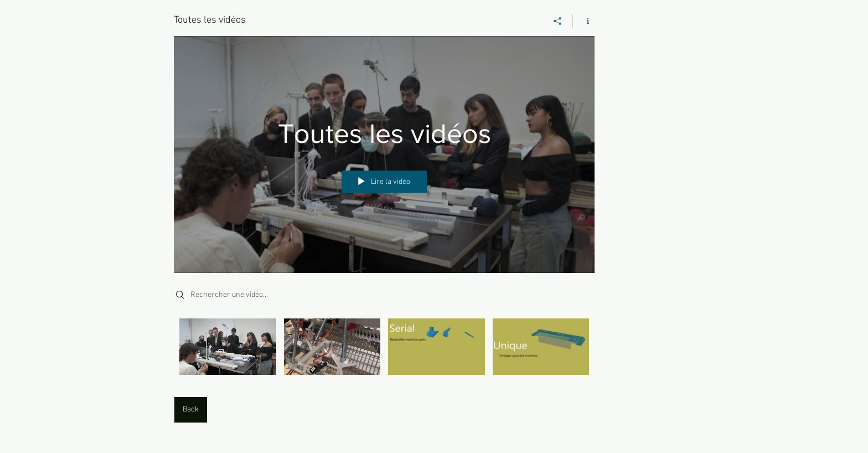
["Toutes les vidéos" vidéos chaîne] (384, 350)
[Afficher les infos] (584, 21)
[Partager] (558, 21)
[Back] (191, 410)
